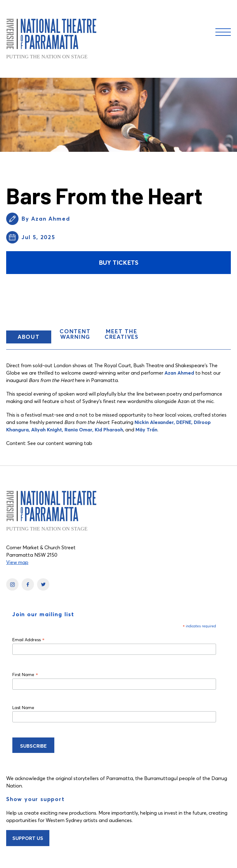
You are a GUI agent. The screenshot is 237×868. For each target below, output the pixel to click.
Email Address (29, 640)
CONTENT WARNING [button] (75, 334)
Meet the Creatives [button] (122, 334)
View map (17, 562)
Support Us (28, 838)
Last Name (23, 708)
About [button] (34, 338)
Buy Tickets (118, 262)
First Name (25, 674)
